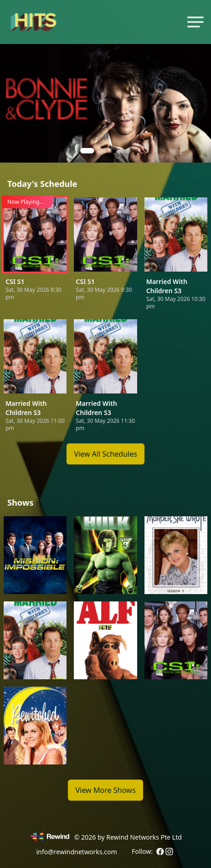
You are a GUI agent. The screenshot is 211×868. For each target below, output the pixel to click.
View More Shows (105, 790)
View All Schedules (105, 454)
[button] (87, 151)
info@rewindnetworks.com (77, 852)
